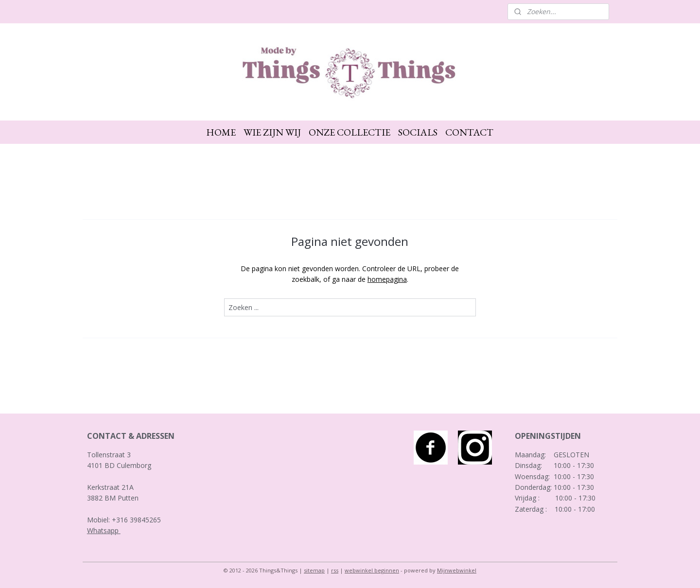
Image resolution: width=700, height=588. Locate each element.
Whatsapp (104, 530)
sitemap (314, 570)
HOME (221, 132)
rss (335, 570)
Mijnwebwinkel (457, 570)
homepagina (387, 279)
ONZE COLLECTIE (350, 132)
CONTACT (469, 132)
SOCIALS (418, 132)
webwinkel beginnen (372, 570)
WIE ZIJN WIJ (272, 132)
